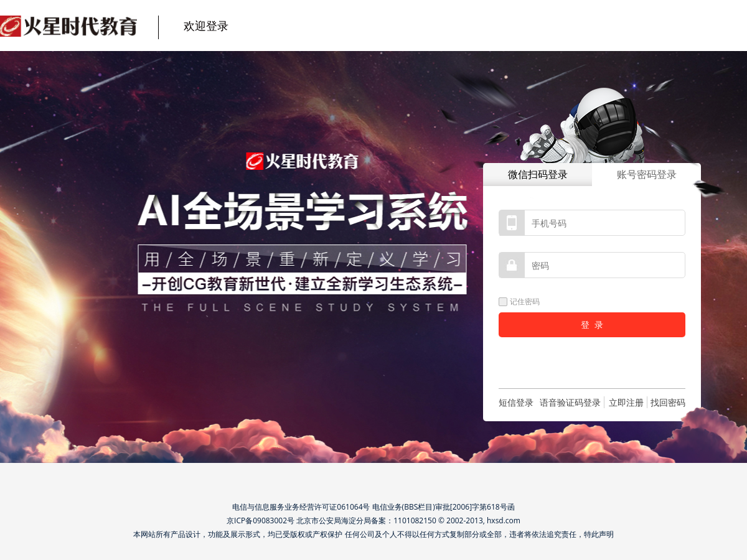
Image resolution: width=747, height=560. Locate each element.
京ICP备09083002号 (261, 520)
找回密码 (668, 402)
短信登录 (516, 402)
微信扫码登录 (538, 174)
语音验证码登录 (570, 402)
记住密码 (519, 301)
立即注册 (626, 402)
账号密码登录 (647, 174)
